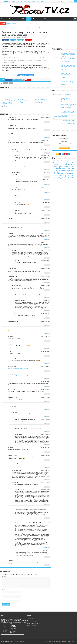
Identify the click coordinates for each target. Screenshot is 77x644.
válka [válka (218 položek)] (63, 178)
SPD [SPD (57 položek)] (68, 173)
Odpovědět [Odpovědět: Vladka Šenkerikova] (47, 363)
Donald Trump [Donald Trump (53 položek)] (64, 163)
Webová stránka (5, 599)
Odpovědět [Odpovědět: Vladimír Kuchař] (47, 122)
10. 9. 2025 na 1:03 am (45, 141)
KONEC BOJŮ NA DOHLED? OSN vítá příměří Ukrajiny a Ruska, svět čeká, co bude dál (68, 60)
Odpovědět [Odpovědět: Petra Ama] (47, 565)
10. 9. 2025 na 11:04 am (45, 180)
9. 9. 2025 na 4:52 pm (45, 329)
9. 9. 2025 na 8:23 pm (45, 226)
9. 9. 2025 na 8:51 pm (45, 435)
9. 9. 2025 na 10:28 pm (45, 301)
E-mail (4, 594)
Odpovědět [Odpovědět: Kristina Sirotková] (47, 282)
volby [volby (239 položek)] (59, 178)
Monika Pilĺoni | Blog (31, 626)
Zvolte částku (64, 142)
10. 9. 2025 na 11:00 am (45, 173)
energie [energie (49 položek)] (69, 163)
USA (45, 19)
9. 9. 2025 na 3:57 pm (45, 455)
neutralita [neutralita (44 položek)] (71, 167)
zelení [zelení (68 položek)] (67, 178)
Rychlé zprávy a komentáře (37, 19)
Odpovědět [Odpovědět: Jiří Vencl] (47, 145)
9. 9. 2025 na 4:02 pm (45, 397)
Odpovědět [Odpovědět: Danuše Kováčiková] (47, 290)
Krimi (19, 19)
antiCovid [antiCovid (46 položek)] (61, 161)
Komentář (4, 576)
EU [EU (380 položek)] (72, 163)
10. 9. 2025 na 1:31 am (45, 148)
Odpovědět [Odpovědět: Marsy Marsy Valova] (47, 326)
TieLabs (75, 642)
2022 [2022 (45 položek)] (54, 161)
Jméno (4, 590)
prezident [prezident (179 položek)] (71, 168)
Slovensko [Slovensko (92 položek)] (62, 173)
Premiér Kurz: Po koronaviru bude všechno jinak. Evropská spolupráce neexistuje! (68, 106)
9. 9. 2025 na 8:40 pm (45, 218)
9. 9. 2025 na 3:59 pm (45, 448)
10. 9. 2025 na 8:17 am (45, 156)
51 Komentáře (27, 37)
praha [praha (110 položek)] (66, 169)
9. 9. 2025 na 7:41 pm (45, 293)
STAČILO (11, 83)
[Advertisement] (64, 37)
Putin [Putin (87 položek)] (58, 171)
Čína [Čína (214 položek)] (55, 180)
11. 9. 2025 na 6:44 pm (45, 195)
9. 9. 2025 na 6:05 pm (45, 359)
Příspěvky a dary (35, 1)
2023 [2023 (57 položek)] (56, 161)
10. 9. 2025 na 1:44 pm (45, 165)
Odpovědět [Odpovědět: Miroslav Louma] (47, 130)
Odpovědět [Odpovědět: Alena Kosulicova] (47, 505)
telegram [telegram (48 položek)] (55, 176)
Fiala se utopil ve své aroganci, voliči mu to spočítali (24, 101)
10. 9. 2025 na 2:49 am (45, 261)
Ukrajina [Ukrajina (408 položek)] (65, 176)
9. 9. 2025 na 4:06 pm (45, 366)
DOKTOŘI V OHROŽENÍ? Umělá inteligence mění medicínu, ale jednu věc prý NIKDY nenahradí (68, 53)
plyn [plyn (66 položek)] (63, 169)
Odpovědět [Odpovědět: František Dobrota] (47, 371)
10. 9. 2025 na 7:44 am (45, 508)
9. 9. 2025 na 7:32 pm (45, 427)
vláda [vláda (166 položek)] (55, 178)
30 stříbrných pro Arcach (11, 24)
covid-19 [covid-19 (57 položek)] (68, 161)
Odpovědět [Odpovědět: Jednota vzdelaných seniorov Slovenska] (47, 409)
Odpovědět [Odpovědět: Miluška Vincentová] (47, 297)
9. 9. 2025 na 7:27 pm (45, 233)
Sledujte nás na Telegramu (26, 75)
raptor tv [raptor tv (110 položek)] (70, 171)
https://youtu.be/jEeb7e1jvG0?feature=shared (18, 376)
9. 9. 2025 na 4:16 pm (45, 344)
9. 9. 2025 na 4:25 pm (45, 336)
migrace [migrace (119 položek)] (61, 166)
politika (28, 19)
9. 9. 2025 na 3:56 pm (45, 560)
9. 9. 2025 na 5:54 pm (45, 419)
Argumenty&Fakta (31, 619)
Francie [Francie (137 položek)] (55, 165)
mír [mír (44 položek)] (64, 167)
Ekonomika (8, 19)
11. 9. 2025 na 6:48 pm (45, 203)
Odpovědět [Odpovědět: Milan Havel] (47, 349)
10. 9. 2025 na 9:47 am (45, 521)
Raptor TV (7, 28)
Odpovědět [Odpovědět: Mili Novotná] (47, 431)
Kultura (24, 19)
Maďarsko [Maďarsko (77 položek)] (56, 166)
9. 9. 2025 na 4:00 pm (45, 405)
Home (14, 1)
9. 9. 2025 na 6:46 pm (45, 243)
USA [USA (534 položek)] (71, 175)
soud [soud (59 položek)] (66, 173)
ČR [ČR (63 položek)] (74, 178)
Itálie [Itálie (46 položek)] (61, 165)
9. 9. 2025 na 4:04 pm (45, 390)
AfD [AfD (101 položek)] (58, 161)
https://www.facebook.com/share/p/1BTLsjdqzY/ (19, 368)
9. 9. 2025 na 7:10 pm (45, 250)
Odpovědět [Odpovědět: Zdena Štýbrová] (47, 273)
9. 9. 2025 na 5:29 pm (45, 276)
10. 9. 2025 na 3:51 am (45, 482)
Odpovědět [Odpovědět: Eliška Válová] (47, 417)
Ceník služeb (27, 1)
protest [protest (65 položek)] (55, 171)
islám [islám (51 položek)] (59, 165)
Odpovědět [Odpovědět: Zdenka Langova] (47, 177)
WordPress (64, 642)
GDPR (42, 1)
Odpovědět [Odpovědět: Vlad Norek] (47, 223)
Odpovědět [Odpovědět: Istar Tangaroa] (47, 248)
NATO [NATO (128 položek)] (67, 166)
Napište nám (19, 1)
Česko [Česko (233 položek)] (71, 178)
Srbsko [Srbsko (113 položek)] (71, 173)
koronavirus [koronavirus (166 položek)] (69, 165)
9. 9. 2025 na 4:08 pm (45, 352)
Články (3, 19)
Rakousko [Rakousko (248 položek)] (63, 171)
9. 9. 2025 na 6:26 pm (45, 285)
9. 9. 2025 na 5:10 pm (45, 321)
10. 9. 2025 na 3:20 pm (45, 125)
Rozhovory (14, 19)
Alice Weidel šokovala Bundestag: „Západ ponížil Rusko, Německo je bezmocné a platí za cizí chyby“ (9, 102)
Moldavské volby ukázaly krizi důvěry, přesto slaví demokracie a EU (41, 101)
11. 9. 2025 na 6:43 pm (45, 188)
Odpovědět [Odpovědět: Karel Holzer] (47, 138)
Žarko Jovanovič (6, 37)
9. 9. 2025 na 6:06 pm (45, 268)
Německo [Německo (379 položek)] (57, 168)
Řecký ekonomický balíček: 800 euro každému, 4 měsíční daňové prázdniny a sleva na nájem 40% (68, 122)
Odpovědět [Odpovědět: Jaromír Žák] (47, 192)
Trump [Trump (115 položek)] (59, 176)
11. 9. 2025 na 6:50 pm (45, 210)
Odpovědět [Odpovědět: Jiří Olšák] (47, 258)
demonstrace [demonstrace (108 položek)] (57, 163)
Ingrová (6, 83)
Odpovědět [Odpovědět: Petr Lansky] (47, 356)
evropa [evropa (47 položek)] (74, 163)
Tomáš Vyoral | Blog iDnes (33, 621)
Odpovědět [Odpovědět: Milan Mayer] (47, 341)
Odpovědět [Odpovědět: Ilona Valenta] (47, 153)
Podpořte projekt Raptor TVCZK (64, 139)
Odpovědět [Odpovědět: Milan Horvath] (47, 394)
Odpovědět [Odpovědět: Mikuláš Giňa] (47, 452)
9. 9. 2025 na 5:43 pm (45, 412)
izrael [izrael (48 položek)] (64, 165)
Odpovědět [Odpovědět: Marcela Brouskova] (47, 402)
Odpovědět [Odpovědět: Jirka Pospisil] (47, 230)
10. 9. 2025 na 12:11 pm (45, 551)
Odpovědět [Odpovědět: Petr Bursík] (47, 333)
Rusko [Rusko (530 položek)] (56, 173)
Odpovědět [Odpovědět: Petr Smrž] (47, 240)
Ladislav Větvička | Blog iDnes (33, 623)
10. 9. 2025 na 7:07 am (45, 490)
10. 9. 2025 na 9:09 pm (45, 118)
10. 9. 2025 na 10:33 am (45, 133)
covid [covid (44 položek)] (65, 161)
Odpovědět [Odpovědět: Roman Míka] (47, 487)
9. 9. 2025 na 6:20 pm (45, 471)
